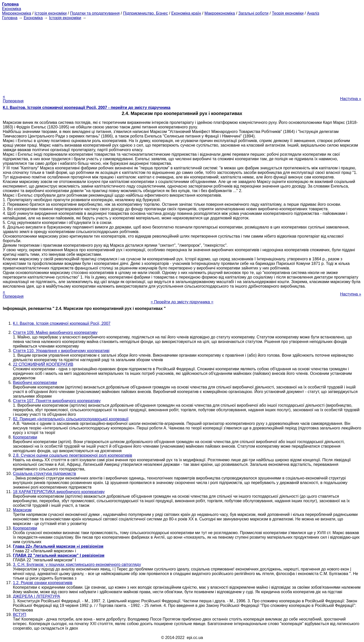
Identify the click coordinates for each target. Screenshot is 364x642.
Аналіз (313, 13)
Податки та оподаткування (95, 13)
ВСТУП (20, 615)
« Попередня (13, 99)
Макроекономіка (220, 13)
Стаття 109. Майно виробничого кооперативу (55, 333)
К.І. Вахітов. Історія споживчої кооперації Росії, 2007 (62, 323)
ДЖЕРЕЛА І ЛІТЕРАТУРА (37, 596)
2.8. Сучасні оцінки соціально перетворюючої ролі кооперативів (73, 455)
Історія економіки (51, 13)
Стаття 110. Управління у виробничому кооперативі (61, 351)
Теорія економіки (288, 13)
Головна (10, 18)
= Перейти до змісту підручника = (182, 302)
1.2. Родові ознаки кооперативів (43, 583)
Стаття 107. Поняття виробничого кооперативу (57, 401)
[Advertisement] (182, 56)
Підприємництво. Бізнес (146, 13)
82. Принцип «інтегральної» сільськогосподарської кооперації (71, 419)
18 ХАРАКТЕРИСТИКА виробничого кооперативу (59, 492)
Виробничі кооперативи (35, 383)
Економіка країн (186, 13)
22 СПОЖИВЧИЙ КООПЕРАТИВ (43, 364)
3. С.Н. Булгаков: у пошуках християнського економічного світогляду (77, 565)
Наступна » (351, 99)
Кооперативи (25, 437)
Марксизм (22, 510)
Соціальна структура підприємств (44, 474)
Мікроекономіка (17, 13)
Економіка (12, 9)
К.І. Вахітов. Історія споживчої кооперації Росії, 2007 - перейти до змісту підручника (87, 108)
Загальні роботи (253, 13)
